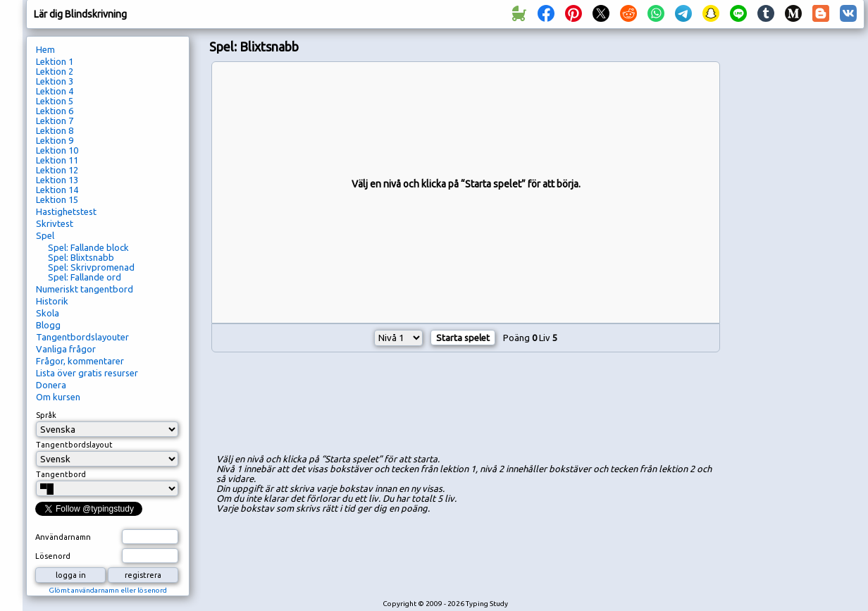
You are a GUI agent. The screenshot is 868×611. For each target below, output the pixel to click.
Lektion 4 (55, 91)
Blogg (48, 325)
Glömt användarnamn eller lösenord (108, 590)
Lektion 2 (55, 71)
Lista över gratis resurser (87, 373)
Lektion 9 (55, 140)
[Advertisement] (798, 272)
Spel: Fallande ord (85, 277)
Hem (45, 49)
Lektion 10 (57, 150)
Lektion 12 (57, 170)
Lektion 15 (57, 199)
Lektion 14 (57, 190)
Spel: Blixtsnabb (81, 257)
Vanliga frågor (66, 349)
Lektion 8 (55, 130)
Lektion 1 (55, 61)
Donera (51, 385)
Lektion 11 (57, 160)
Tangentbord (61, 474)
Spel (45, 235)
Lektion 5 (55, 101)
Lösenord (53, 556)
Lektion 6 (55, 111)
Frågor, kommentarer (80, 361)
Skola (48, 313)
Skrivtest (55, 223)
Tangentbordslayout (74, 445)
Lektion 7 (55, 121)
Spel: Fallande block (88, 247)
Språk (46, 415)
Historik (52, 301)
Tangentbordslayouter (82, 337)
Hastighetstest (66, 211)
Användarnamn (63, 537)
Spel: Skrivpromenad (91, 267)
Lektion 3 (55, 81)
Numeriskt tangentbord (85, 289)
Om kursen (58, 397)
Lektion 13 (57, 180)
